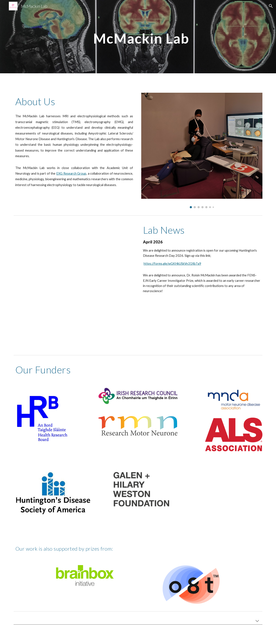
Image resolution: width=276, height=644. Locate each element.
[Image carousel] (202, 150)
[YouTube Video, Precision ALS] (74, 285)
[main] (138, 37)
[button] (271, 6)
